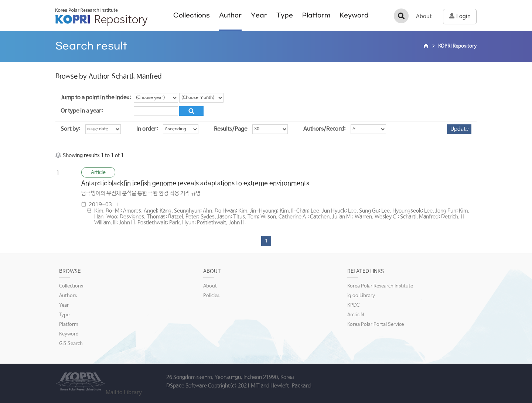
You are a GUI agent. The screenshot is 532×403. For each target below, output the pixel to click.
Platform (316, 15)
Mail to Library (124, 392)
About (424, 16)
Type (285, 15)
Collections (192, 15)
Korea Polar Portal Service (376, 325)
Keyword (354, 15)
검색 (401, 16)
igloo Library (361, 296)
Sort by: (70, 129)
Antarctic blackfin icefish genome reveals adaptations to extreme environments (195, 184)
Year (259, 15)
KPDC (353, 305)
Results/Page (231, 129)
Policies (211, 296)
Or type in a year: (82, 111)
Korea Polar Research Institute (380, 286)
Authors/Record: (324, 129)
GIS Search (71, 344)
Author (230, 15)
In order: (147, 129)
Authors (68, 296)
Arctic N (356, 315)
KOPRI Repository (101, 17)
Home (427, 46)
